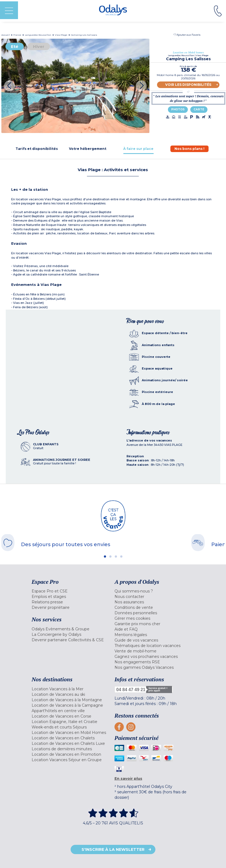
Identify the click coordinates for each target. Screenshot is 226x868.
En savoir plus (128, 778)
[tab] (37, 149)
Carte (199, 109)
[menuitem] (72, 591)
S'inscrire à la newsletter (113, 849)
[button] (187, 35)
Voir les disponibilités (188, 85)
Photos (178, 109)
